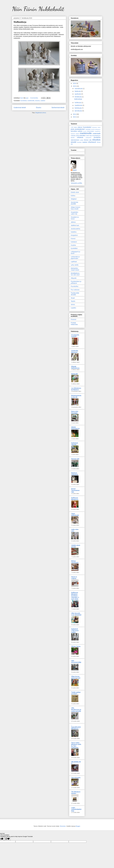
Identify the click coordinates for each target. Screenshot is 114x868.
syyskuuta (78, 94)
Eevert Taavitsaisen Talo (75, 490)
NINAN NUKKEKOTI (75, 428)
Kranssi (73, 239)
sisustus (37, 101)
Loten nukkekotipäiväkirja (76, 809)
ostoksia (80, 137)
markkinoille (31, 101)
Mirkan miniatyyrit (75, 562)
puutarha (97, 137)
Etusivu (39, 108)
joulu (73, 129)
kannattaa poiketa (77, 131)
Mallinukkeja (20, 22)
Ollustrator (63, 826)
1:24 (72, 127)
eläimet (80, 127)
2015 (75, 86)
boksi (75, 127)
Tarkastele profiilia (76, 183)
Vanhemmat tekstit (58, 108)
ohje (91, 136)
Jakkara (73, 222)
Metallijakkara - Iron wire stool (75, 274)
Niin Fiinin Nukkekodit (38, 9)
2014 (75, 114)
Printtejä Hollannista (74, 324)
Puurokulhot (75, 286)
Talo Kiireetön (76, 778)
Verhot (73, 305)
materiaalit (97, 134)
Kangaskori (74, 235)
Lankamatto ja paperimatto (75, 258)
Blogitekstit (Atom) (41, 113)
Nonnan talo (75, 459)
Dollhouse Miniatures (75, 499)
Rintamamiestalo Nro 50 (76, 396)
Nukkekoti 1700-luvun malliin (75, 631)
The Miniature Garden (76, 793)
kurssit (85, 131)
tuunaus (79, 142)
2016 (75, 83)
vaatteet (43, 101)
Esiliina (73, 196)
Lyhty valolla (75, 265)
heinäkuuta (78, 97)
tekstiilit (74, 142)
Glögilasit (74, 199)
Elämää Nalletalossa (75, 367)
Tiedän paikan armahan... (76, 693)
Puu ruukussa (75, 290)
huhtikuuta (78, 103)
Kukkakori (74, 242)
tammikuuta (78, 111)
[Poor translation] (7, 839)
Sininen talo (88, 140)
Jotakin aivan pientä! (76, 546)
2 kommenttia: (34, 98)
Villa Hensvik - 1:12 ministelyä (76, 614)
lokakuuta (78, 91)
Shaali (73, 298)
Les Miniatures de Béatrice (76, 389)
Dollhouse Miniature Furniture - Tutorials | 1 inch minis (75, 596)
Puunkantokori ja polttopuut (76, 282)
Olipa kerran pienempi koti (76, 677)
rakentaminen (75, 140)
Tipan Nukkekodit (75, 514)
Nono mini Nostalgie (75, 412)
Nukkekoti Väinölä (75, 444)
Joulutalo (88, 129)
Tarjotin (73, 301)
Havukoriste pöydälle (74, 203)
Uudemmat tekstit (20, 108)
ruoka (82, 140)
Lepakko (73, 308)
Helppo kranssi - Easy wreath (76, 208)
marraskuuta (79, 89)
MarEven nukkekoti (75, 474)
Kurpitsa (73, 245)
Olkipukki (74, 278)
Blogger (78, 826)
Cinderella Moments (75, 352)
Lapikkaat (74, 262)
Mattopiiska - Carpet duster (75, 269)
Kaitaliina (74, 232)
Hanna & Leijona (74, 578)
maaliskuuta (79, 105)
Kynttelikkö (74, 248)
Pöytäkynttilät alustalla (75, 294)
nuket (87, 136)
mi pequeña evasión (75, 336)
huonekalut (24, 101)
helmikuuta (78, 108)
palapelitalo (89, 138)
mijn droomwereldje (76, 661)
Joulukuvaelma (75, 229)
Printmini (73, 319)
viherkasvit (92, 142)
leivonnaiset (91, 131)
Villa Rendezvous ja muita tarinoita (76, 710)
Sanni (75, 170)
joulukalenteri (80, 129)
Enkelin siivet (75, 192)
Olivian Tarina (76, 646)
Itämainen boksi (96, 127)
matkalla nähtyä (75, 136)
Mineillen (83, 136)
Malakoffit (75, 374)
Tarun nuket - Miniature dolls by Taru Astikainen (76, 745)
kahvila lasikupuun (96, 129)
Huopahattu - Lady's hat (75, 213)
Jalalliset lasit (75, 225)
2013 (75, 117)
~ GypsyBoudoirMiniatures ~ (76, 727)
